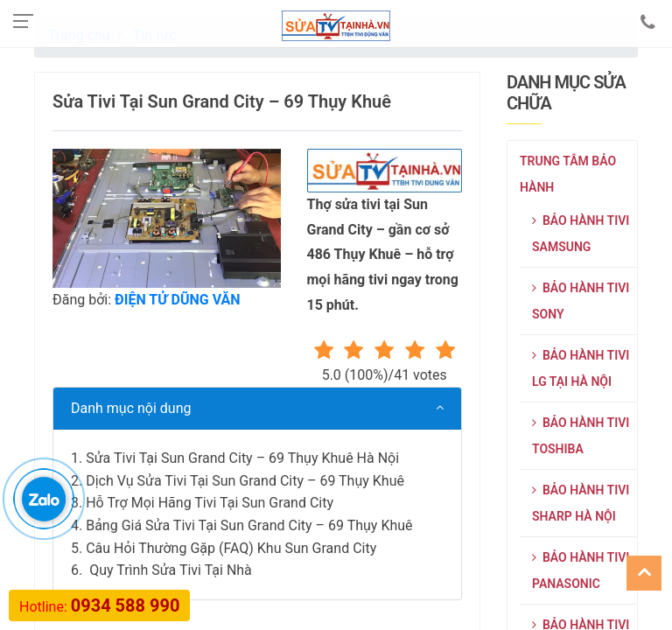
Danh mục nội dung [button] (131, 408)
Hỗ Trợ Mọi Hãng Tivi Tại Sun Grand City (210, 503)
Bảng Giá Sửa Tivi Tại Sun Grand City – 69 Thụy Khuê (249, 525)
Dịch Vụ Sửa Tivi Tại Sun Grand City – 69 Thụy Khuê (245, 481)
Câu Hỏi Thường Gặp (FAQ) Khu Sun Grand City (231, 548)
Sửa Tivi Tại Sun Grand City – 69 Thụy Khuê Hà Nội (242, 458)
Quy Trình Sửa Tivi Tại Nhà (169, 570)
